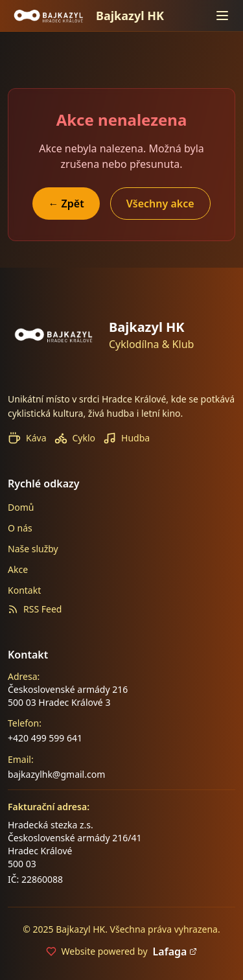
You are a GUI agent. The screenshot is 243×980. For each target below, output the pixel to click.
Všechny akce (160, 204)
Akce (18, 569)
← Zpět (66, 204)
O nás (20, 528)
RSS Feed (35, 609)
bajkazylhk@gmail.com (56, 774)
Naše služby (33, 549)
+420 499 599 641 (45, 738)
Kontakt (24, 590)
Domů (21, 507)
